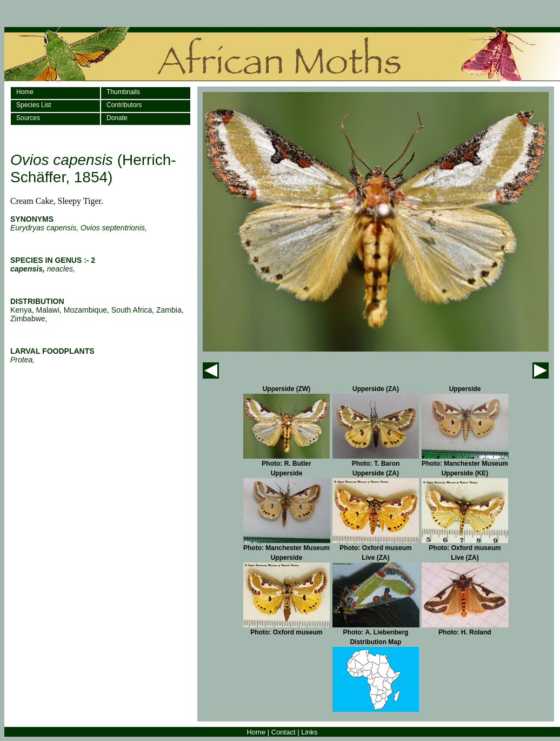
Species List (34, 105)
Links (309, 732)
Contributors (124, 105)
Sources (28, 118)
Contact (284, 732)
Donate (117, 118)
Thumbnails (123, 92)
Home (25, 92)
